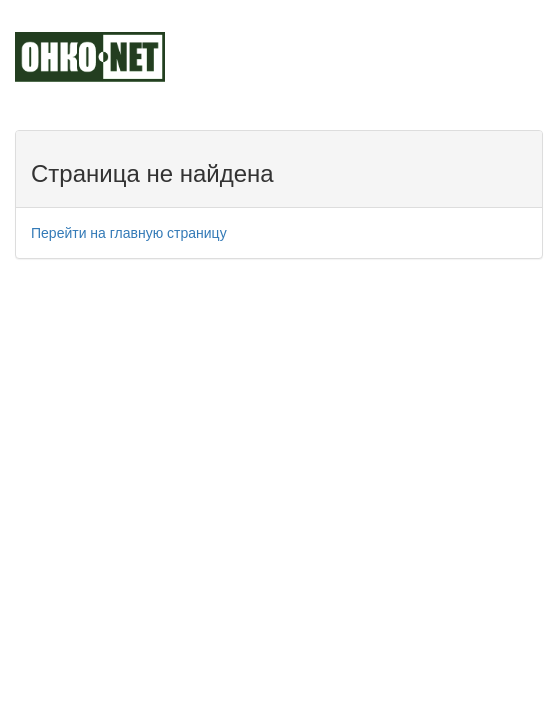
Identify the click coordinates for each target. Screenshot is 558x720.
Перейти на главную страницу (129, 233)
